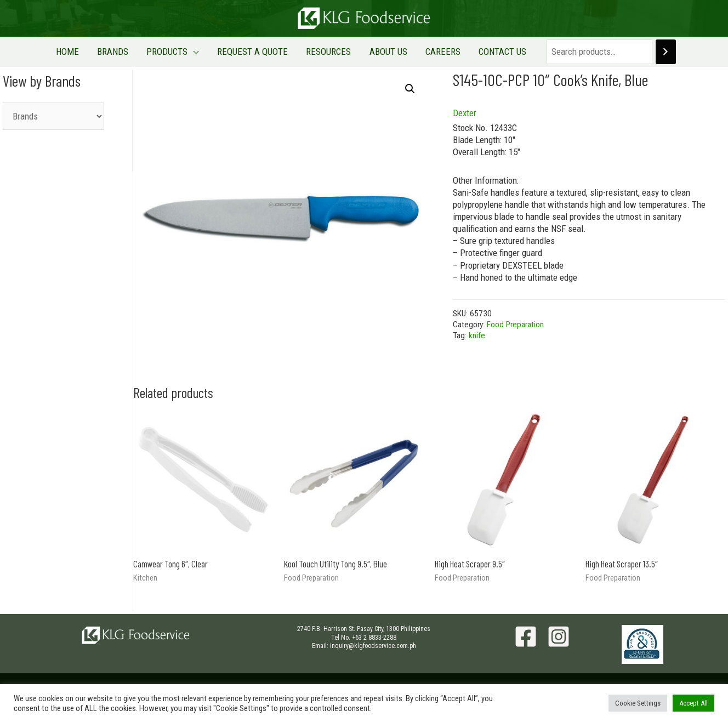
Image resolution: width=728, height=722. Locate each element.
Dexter (465, 113)
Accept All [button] (693, 703)
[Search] (637, 52)
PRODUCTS (178, 52)
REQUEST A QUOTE (256, 52)
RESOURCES (325, 52)
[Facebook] (526, 636)
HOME (93, 52)
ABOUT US (377, 52)
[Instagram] (559, 636)
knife (477, 336)
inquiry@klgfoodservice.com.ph (373, 646)
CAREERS (425, 52)
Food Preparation (515, 325)
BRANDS (131, 52)
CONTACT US (477, 52)
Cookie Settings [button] (638, 703)
